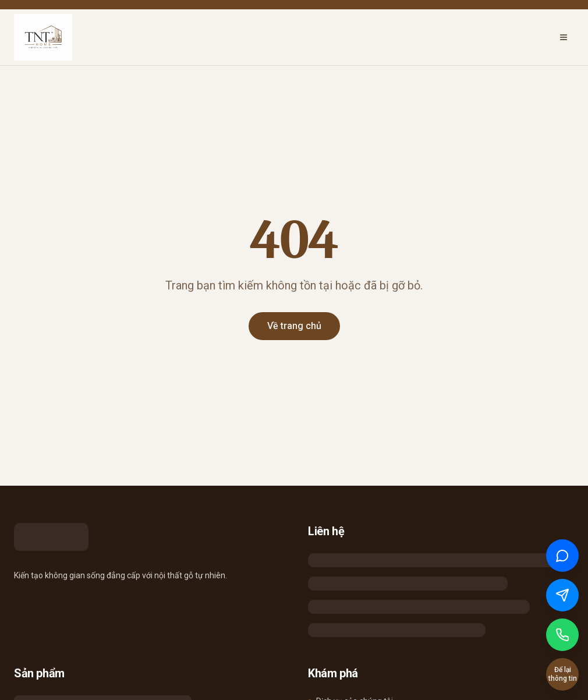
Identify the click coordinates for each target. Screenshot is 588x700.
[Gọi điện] (562, 635)
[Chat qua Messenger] (562, 595)
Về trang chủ (294, 326)
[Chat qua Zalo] (562, 556)
